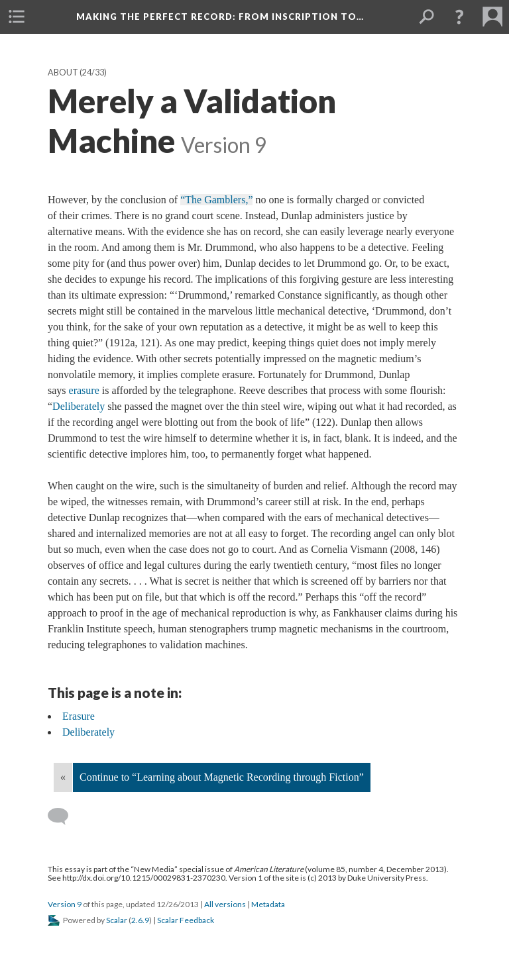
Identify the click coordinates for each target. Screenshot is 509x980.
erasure (84, 390)
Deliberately (79, 406)
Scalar (117, 920)
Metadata (268, 904)
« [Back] (63, 777)
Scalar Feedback (186, 920)
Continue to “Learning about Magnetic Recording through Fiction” (222, 777)
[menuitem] (17, 17)
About (63, 73)
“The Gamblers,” (216, 200)
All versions (225, 904)
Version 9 (65, 904)
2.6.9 (140, 920)
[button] (459, 17)
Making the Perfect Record (220, 17)
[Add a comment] (64, 816)
